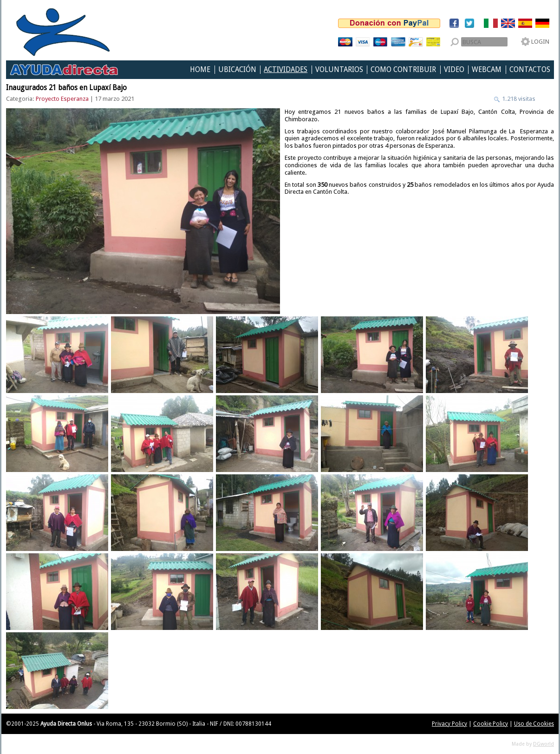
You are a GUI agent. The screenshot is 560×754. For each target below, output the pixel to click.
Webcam (487, 70)
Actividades (286, 70)
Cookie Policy (491, 724)
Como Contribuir (403, 70)
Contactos (530, 70)
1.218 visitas (518, 99)
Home (200, 70)
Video (454, 70)
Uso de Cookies (534, 724)
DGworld (544, 744)
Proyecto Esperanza (62, 99)
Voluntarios (339, 70)
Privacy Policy (449, 724)
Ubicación (237, 70)
